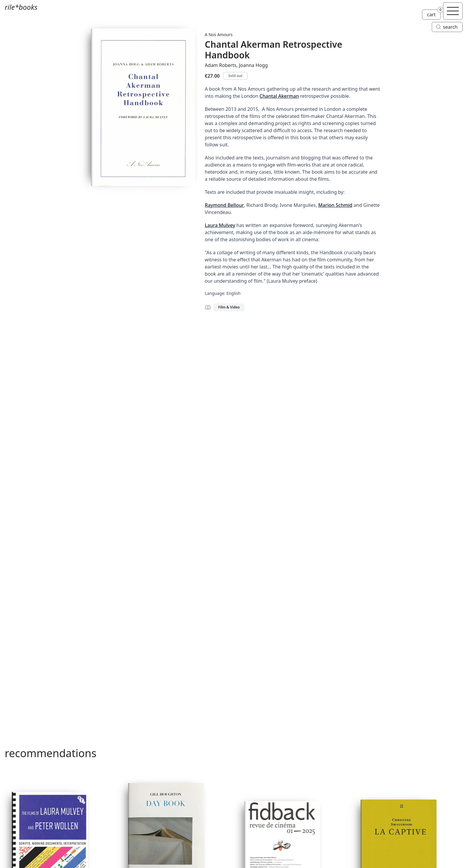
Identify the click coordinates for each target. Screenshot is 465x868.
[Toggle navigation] (453, 11)
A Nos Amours (219, 35)
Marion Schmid (335, 205)
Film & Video (229, 307)
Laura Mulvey (220, 225)
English (233, 293)
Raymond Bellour (224, 205)
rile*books (21, 7)
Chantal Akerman (279, 96)
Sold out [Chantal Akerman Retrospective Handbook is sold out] (235, 76)
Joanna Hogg (253, 65)
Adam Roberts (221, 65)
